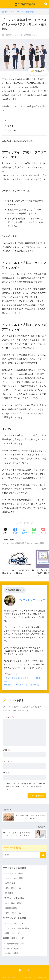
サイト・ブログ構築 (35, 543)
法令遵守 (9, 893)
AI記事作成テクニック (15, 944)
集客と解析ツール (13, 888)
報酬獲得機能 (11, 908)
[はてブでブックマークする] (25, 531)
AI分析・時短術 (12, 953)
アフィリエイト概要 (14, 873)
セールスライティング (15, 923)
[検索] (43, 855)
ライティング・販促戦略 (14, 918)
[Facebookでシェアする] (15, 531)
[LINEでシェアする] (34, 531)
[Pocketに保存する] (43, 531)
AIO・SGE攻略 (12, 948)
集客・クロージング (14, 933)
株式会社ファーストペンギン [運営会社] (21, 685)
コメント (9, 717)
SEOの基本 (10, 883)
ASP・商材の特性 (13, 903)
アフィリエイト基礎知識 (13, 543)
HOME (24, 970)
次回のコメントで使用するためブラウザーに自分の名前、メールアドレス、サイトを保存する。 (26, 787)
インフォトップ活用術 (13, 898)
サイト (6, 773)
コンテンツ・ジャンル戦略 (17, 928)
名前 (7, 750)
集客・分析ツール (13, 913)
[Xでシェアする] (6, 531)
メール (8, 761)
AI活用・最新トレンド (13, 938)
